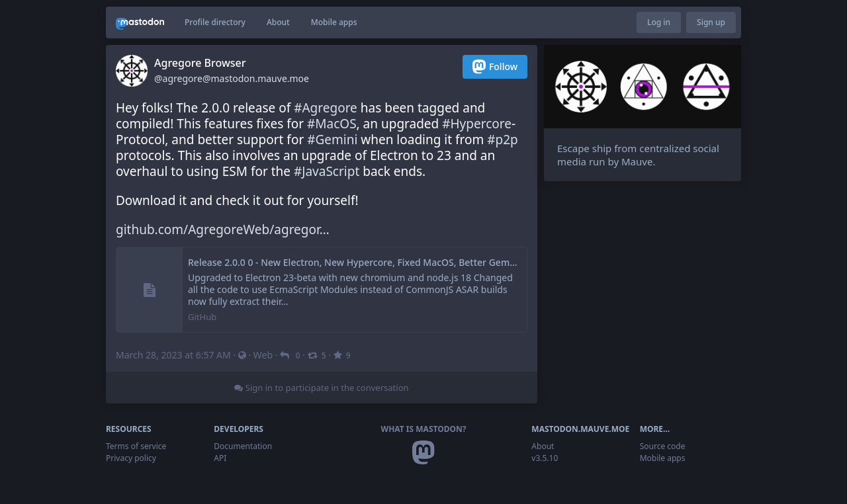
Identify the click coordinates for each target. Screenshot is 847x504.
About (278, 22)
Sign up (711, 22)
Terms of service (136, 446)
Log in (659, 22)
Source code (663, 446)
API (220, 458)
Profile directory (215, 22)
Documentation (243, 446)
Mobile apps (334, 22)
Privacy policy (131, 458)
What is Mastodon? (424, 429)
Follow (495, 66)
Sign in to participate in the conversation (321, 388)
